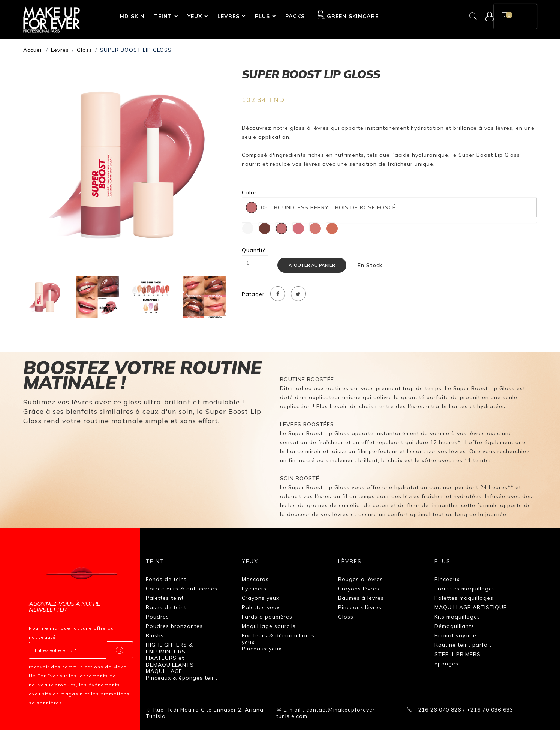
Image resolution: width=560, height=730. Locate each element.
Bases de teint (166, 607)
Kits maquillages (457, 617)
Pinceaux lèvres (360, 607)
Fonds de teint (166, 579)
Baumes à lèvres (361, 598)
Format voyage (455, 635)
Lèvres (228, 16)
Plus (262, 16)
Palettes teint (165, 598)
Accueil (33, 50)
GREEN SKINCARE (348, 15)
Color (249, 193)
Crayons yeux (261, 598)
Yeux (195, 16)
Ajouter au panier (312, 265)
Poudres (157, 617)
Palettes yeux (261, 607)
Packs (295, 16)
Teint (163, 16)
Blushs (155, 635)
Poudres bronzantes (174, 626)
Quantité (254, 250)
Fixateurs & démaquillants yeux (278, 639)
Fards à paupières (267, 617)
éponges (446, 664)
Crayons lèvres (359, 589)
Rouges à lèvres (361, 579)
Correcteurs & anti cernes (182, 589)
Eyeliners (254, 589)
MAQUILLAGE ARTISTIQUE (471, 607)
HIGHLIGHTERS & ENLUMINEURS (169, 648)
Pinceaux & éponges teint (182, 678)
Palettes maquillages (464, 598)
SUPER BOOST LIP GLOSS (136, 50)
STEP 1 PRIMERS (457, 654)
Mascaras (255, 579)
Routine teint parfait (463, 645)
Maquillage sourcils (269, 626)
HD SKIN (132, 16)
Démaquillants (454, 626)
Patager (253, 294)
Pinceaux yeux (262, 649)
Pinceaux (447, 579)
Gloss (85, 50)
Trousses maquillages (465, 589)
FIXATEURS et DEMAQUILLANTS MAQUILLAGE (170, 665)
